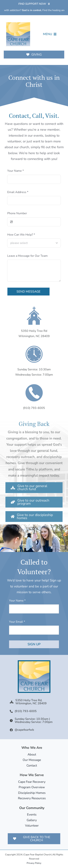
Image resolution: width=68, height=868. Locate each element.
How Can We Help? (21, 235)
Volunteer (32, 826)
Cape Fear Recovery (32, 782)
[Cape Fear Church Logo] (18, 23)
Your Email (17, 622)
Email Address (18, 193)
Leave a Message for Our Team (27, 257)
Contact (32, 766)
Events (32, 815)
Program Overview (32, 787)
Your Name (16, 172)
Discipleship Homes (32, 793)
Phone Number (17, 214)
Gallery (32, 820)
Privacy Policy (34, 863)
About (32, 754)
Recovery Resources (32, 798)
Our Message (32, 760)
